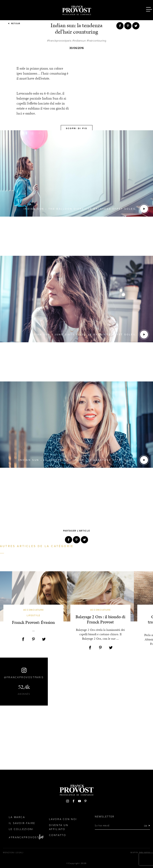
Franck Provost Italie (76, 10)
